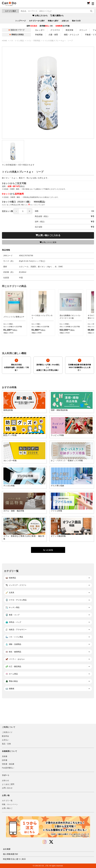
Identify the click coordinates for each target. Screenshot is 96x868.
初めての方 (76, 21)
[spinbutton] (23, 211)
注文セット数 (17, 211)
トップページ (21, 21)
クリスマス (55, 30)
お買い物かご (7, 808)
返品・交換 (6, 744)
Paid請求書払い (8, 768)
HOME (5, 41)
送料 (32, 26)
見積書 (5, 756)
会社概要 (7, 849)
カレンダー (40, 30)
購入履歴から (57, 16)
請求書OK (46, 26)
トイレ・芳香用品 (34, 41)
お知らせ (65, 21)
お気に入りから (40, 16)
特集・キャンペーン (10, 804)
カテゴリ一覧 (7, 801)
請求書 (5, 760)
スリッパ (83, 30)
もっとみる (48, 550)
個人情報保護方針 (11, 854)
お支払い (6, 740)
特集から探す (53, 21)
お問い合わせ (7, 788)
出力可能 (62, 26)
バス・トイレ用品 (17, 41)
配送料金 (6, 736)
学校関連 (39, 35)
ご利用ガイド (7, 732)
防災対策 (70, 30)
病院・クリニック (72, 35)
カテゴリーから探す (37, 21)
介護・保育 (53, 35)
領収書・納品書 (8, 764)
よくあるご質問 (8, 784)
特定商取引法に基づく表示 (14, 859)
